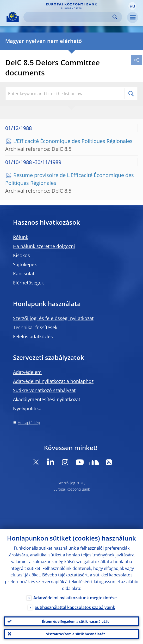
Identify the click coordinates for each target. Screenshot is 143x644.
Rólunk (21, 237)
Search (115, 17)
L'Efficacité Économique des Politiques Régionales (73, 141)
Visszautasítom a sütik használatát (76, 634)
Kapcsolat (24, 274)
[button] (132, 6)
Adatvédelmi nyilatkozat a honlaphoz (53, 381)
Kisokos (21, 255)
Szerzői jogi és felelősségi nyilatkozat (53, 318)
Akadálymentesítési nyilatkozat (47, 399)
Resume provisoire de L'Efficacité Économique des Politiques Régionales (70, 179)
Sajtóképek (25, 264)
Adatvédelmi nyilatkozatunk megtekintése (75, 598)
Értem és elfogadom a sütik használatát (75, 621)
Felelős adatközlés (33, 336)
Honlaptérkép (29, 423)
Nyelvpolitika (27, 408)
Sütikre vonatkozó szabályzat (44, 390)
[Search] (69, 17)
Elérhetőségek (28, 283)
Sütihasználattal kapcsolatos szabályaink (75, 607)
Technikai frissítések (35, 327)
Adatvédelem (27, 372)
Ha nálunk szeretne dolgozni (44, 246)
